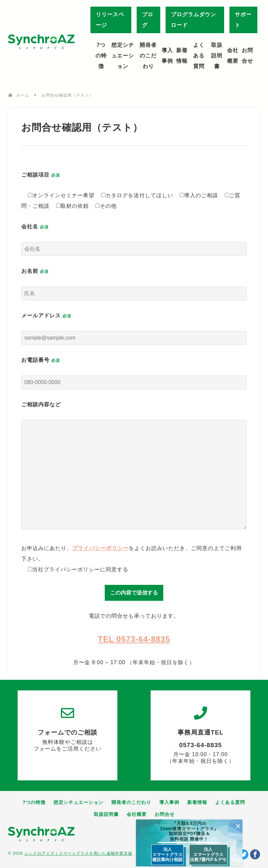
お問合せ (247, 56)
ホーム (23, 95)
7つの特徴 (101, 56)
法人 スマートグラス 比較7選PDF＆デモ (208, 854)
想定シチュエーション (123, 56)
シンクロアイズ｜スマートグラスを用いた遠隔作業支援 (78, 853)
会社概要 (233, 56)
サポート (243, 20)
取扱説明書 (217, 56)
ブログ (148, 20)
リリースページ (110, 20)
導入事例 (167, 56)
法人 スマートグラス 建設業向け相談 (167, 854)
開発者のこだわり (148, 56)
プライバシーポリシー (100, 548)
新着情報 (182, 56)
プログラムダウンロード (194, 20)
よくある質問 (199, 56)
